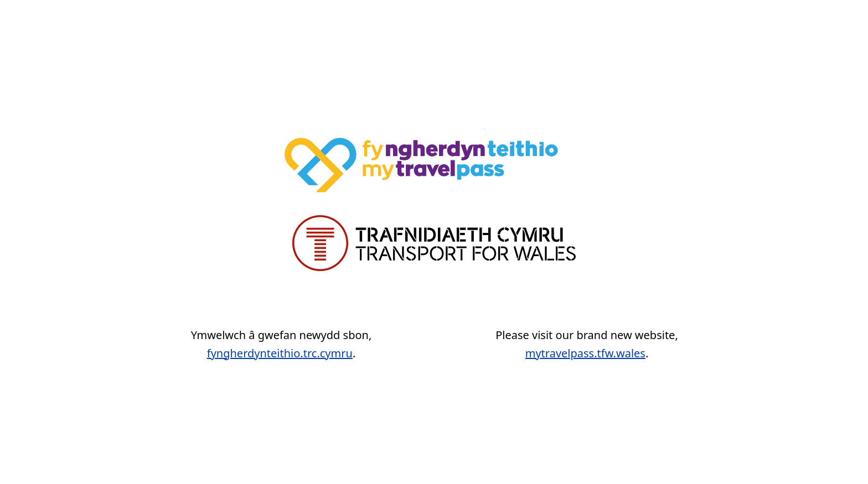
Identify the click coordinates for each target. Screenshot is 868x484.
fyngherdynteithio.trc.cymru (280, 353)
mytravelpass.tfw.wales (585, 353)
